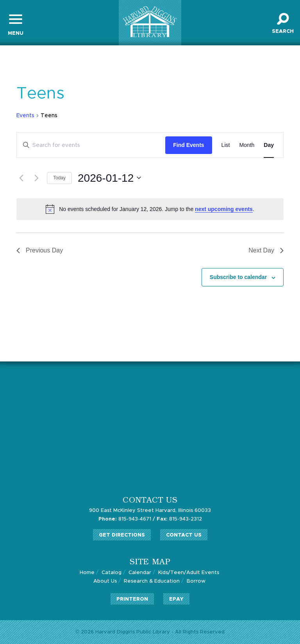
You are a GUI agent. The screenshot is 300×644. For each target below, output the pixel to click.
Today (59, 178)
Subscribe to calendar (238, 277)
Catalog (112, 573)
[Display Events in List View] (226, 145)
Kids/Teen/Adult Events (189, 573)
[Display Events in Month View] (247, 145)
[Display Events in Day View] (269, 145)
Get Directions (122, 535)
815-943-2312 (179, 519)
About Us (105, 581)
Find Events (188, 145)
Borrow (196, 581)
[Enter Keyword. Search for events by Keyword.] (91, 145)
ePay (176, 599)
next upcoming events (224, 209)
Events (25, 116)
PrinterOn (132, 599)
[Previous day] (21, 178)
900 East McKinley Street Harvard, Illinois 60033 (150, 511)
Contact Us (184, 535)
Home (87, 573)
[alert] (150, 209)
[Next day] (36, 178)
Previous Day (40, 250)
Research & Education (152, 581)
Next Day (266, 250)
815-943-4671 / (127, 519)
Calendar (140, 573)
